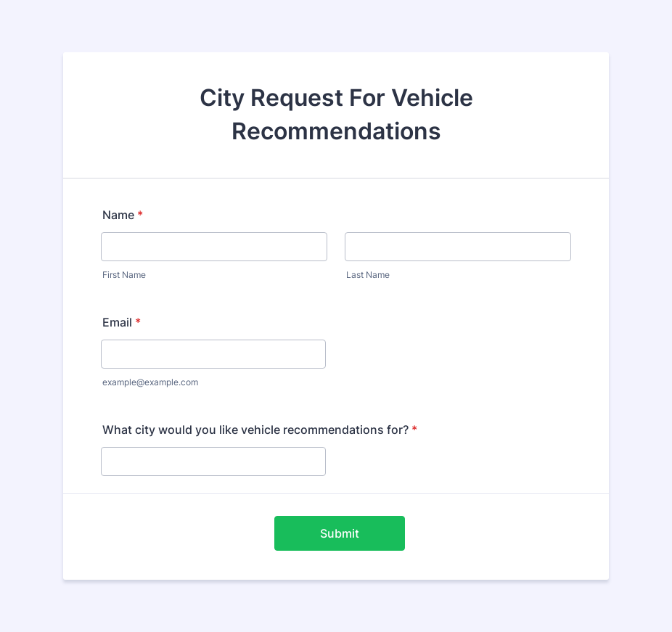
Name (123, 215)
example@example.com (150, 382)
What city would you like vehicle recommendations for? (260, 430)
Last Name (368, 275)
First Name (124, 275)
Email (122, 322)
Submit (340, 533)
